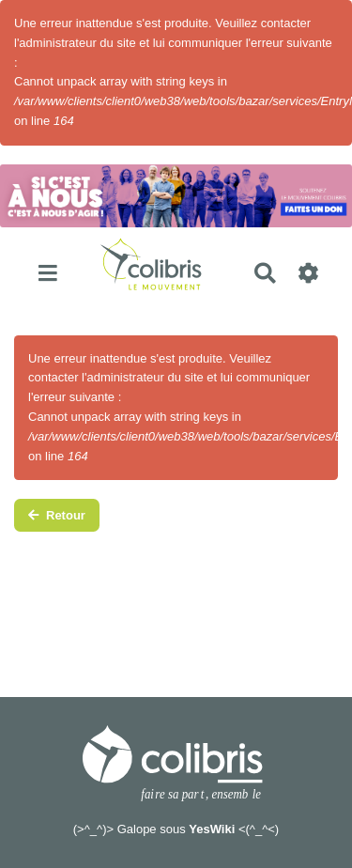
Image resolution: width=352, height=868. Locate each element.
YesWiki (212, 829)
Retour (57, 515)
